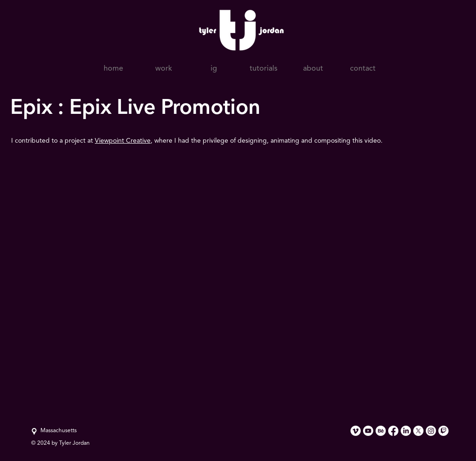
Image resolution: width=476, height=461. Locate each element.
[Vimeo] (356, 431)
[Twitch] (443, 431)
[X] (418, 431)
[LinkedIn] (406, 431)
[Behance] (381, 431)
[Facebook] (393, 431)
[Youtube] (368, 431)
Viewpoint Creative (123, 141)
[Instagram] (431, 431)
